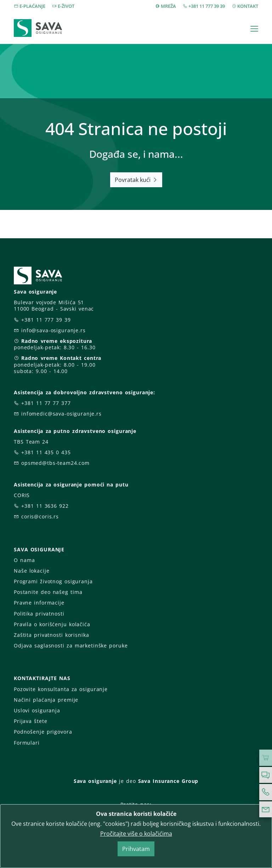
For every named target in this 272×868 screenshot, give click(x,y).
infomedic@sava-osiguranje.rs (61, 414)
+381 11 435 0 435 (46, 452)
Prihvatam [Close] (136, 849)
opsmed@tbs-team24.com (55, 463)
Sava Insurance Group (168, 781)
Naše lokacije (32, 571)
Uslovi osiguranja (37, 710)
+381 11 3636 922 (45, 506)
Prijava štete (30, 721)
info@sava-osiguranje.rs (53, 330)
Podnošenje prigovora (43, 732)
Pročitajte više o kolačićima (136, 834)
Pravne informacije (39, 603)
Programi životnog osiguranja (53, 581)
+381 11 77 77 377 (46, 403)
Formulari (27, 743)
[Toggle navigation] (254, 29)
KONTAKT (248, 6)
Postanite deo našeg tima (48, 592)
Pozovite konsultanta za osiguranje (61, 689)
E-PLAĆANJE (32, 6)
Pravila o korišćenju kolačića (52, 624)
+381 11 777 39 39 (207, 6)
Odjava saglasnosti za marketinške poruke (71, 646)
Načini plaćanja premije (46, 700)
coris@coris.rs (40, 516)
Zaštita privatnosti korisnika (51, 635)
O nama (24, 560)
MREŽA (168, 6)
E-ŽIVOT (66, 6)
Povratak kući (136, 180)
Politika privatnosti (39, 614)
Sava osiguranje (95, 781)
